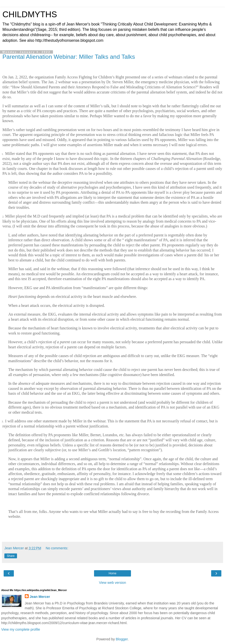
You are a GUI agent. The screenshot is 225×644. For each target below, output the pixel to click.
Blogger (122, 639)
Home (112, 573)
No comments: (57, 548)
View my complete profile (21, 629)
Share (11, 556)
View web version (112, 583)
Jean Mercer (40, 597)
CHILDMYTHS (30, 14)
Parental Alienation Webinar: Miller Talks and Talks (69, 57)
